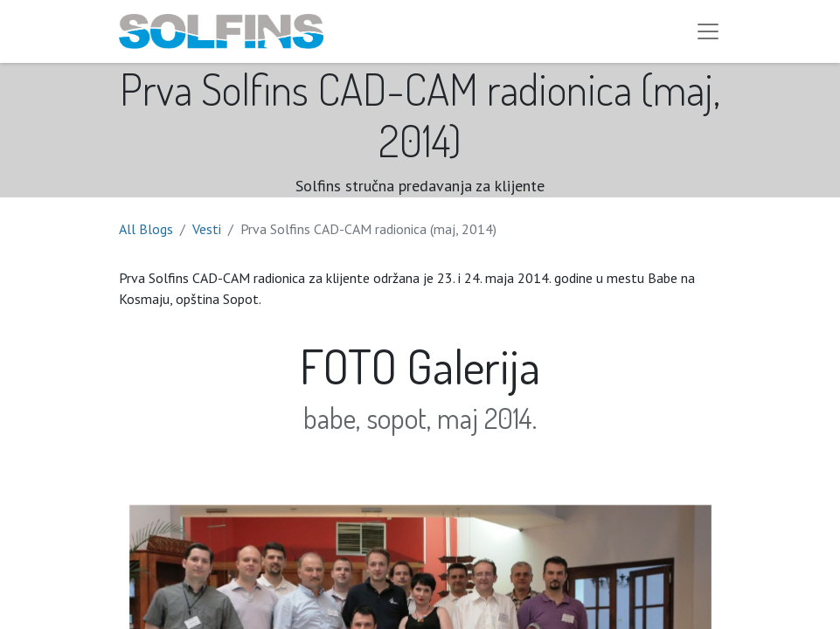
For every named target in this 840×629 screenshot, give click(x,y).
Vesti (207, 229)
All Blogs (146, 229)
